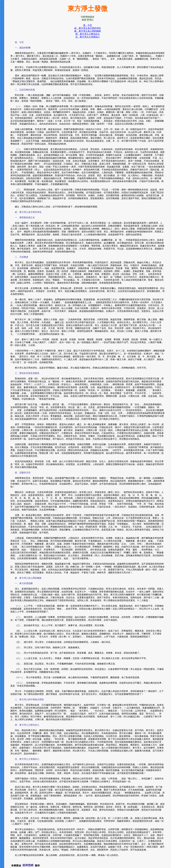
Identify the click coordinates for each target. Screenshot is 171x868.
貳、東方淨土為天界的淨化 (88, 28)
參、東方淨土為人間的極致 (88, 31)
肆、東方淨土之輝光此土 (88, 34)
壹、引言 (88, 25)
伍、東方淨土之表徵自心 (88, 37)
